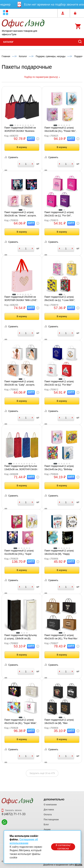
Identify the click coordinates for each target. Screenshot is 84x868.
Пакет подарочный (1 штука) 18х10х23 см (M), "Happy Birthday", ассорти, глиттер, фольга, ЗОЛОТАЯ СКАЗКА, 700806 (59, 552)
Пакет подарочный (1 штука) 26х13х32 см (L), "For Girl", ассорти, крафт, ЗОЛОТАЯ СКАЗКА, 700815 (59, 214)
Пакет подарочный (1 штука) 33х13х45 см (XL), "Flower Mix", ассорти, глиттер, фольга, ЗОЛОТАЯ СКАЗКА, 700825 (60, 130)
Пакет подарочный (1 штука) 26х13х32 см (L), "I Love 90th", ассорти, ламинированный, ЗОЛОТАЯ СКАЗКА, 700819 (60, 299)
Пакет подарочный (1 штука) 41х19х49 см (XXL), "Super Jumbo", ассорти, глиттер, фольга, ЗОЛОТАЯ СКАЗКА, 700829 (19, 552)
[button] (6, 13)
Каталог (8, 42)
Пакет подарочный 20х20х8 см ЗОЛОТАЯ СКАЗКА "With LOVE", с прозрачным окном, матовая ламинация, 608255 (21, 299)
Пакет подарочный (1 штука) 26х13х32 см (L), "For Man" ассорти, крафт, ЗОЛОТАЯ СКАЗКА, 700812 (59, 383)
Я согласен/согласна (63, 847)
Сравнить (11, 157)
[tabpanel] (22, 107)
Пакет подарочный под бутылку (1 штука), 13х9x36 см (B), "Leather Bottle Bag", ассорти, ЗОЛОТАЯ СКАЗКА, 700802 (21, 637)
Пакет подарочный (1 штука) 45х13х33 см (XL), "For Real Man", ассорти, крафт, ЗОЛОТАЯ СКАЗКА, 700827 (62, 637)
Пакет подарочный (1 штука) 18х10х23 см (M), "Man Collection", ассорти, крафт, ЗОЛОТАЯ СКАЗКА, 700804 (59, 722)
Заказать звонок (12, 810)
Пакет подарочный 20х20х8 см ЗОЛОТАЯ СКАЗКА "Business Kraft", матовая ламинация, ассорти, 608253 (20, 130)
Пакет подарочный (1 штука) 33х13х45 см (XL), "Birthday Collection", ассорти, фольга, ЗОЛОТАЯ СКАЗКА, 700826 (59, 468)
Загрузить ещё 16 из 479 (42, 773)
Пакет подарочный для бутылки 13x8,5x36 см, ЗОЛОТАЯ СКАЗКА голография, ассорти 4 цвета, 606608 (22, 468)
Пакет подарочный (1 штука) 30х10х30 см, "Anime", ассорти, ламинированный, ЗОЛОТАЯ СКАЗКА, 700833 (20, 214)
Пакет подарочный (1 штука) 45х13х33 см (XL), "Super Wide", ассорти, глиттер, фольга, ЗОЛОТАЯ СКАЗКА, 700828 (21, 722)
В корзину (22, 147)
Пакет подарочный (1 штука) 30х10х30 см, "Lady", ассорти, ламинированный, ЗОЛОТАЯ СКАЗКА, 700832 (20, 383)
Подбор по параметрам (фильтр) (42, 77)
